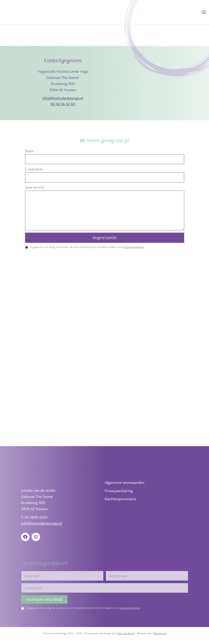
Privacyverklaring (119, 491)
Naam (29, 152)
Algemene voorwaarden (124, 483)
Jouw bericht (34, 188)
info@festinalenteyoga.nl (63, 98)
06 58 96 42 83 (63, 105)
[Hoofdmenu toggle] (204, 12)
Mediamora (160, 633)
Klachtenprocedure (120, 499)
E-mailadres (34, 170)
